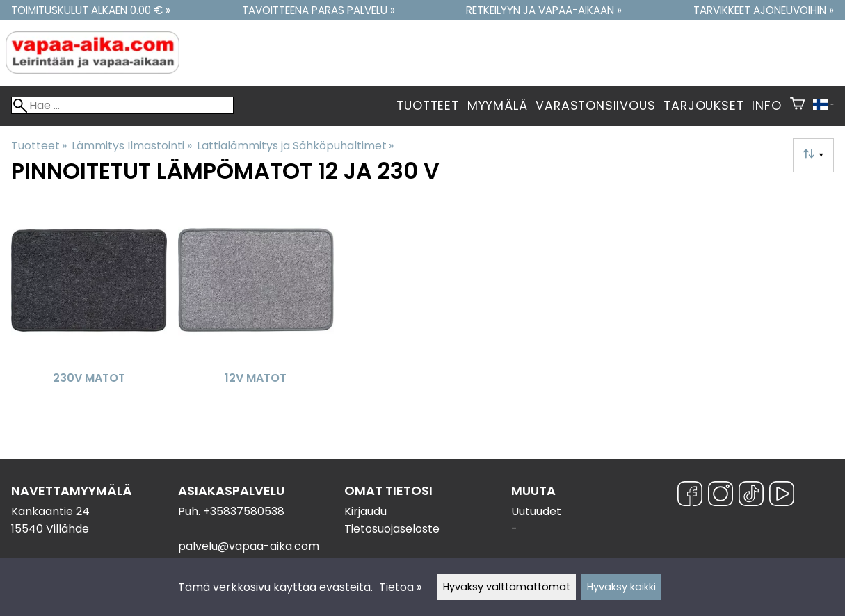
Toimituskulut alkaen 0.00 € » (91, 10)
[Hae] (122, 105)
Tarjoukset (703, 106)
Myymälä (498, 106)
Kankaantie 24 (50, 511)
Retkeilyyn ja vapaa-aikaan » (544, 10)
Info (766, 106)
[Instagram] (721, 496)
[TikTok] (751, 496)
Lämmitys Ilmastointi (131, 146)
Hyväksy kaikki (621, 587)
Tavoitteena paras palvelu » (319, 10)
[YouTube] (782, 496)
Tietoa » (400, 587)
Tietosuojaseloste (392, 529)
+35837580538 (244, 511)
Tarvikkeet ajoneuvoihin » (764, 10)
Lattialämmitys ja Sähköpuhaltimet (295, 146)
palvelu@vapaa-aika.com (249, 546)
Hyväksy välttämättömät (507, 587)
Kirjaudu (365, 511)
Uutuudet (536, 511)
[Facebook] (690, 496)
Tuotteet (427, 106)
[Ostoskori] (797, 106)
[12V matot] (256, 311)
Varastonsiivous (595, 106)
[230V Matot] (89, 311)
